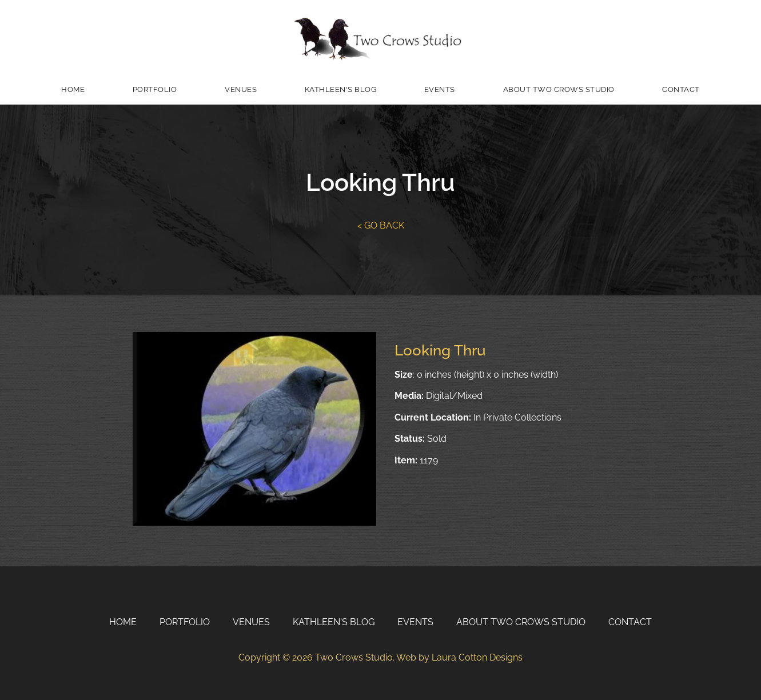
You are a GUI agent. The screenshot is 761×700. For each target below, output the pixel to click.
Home (73, 89)
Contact (681, 89)
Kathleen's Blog (341, 89)
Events (440, 89)
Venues (241, 89)
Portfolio (155, 89)
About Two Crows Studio (559, 89)
